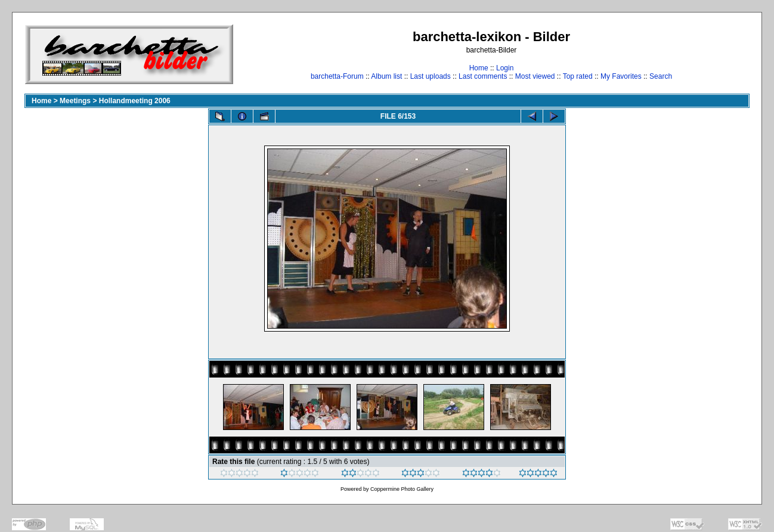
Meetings (75, 101)
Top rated (578, 76)
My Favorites (621, 76)
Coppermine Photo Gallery (402, 489)
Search (661, 76)
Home (479, 68)
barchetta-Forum (337, 76)
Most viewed (535, 76)
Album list (386, 76)
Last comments (483, 76)
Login (505, 68)
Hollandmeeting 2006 (135, 101)
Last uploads (431, 76)
